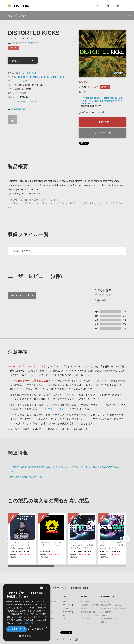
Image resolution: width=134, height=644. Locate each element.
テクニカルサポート (59, 409)
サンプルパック (29, 73)
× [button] (46, 588)
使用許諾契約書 (17, 109)
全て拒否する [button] (38, 629)
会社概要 (104, 601)
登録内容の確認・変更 (88, 612)
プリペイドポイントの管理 (89, 615)
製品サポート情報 (50, 601)
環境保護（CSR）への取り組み (111, 605)
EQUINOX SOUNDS (28, 101)
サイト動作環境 (106, 612)
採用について (105, 622)
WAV (25, 81)
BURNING (45, 551)
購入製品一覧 (85, 601)
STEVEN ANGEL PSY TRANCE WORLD (29, 551)
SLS (64, 619)
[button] (126, 539)
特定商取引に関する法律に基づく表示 (113, 608)
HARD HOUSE (59, 77)
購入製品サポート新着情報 (89, 605)
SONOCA (66, 601)
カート (83, 622)
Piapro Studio (67, 612)
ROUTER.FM (67, 605)
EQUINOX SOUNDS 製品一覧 (26, 477)
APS (64, 615)
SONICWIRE (20, 6)
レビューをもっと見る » (22, 295)
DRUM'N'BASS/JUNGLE (40, 77)
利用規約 (104, 615)
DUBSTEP (23, 77)
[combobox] (42, 588)
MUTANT (66, 608)
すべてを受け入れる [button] (17, 629)
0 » (34, 43)
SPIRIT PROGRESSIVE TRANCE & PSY (89, 551)
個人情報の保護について (109, 619)
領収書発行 (84, 608)
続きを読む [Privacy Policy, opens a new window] (29, 623)
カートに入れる (103, 122)
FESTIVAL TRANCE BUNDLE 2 (115, 551)
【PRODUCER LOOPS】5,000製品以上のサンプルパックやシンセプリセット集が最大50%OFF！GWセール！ (102, 101)
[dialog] (27, 612)
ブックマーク (103, 133)
